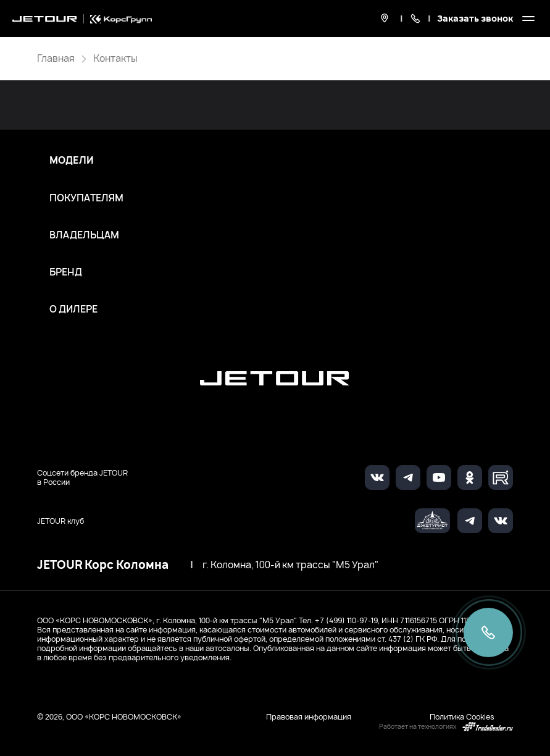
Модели (72, 161)
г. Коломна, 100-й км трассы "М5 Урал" (290, 565)
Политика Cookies (462, 717)
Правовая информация (309, 717)
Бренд (66, 272)
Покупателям (86, 198)
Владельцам (84, 235)
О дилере (73, 309)
